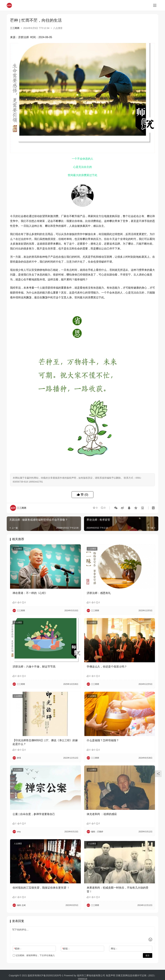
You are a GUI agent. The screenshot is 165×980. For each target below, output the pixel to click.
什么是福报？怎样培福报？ (103, 740)
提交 (148, 955)
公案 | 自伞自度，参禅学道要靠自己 (34, 814)
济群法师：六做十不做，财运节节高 (34, 667)
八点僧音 (58, 28)
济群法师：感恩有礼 (99, 593)
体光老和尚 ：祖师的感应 (102, 814)
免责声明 (111, 975)
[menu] (155, 5)
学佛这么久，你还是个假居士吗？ (107, 667)
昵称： (18, 949)
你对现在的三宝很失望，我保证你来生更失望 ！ (41, 888)
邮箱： (66, 949)
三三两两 (15, 28)
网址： (114, 949)
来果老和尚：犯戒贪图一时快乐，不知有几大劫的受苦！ (118, 890)
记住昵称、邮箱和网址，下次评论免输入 (34, 955)
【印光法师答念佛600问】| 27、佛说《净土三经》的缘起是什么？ (45, 742)
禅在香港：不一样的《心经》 (30, 593)
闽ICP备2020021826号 (49, 975)
